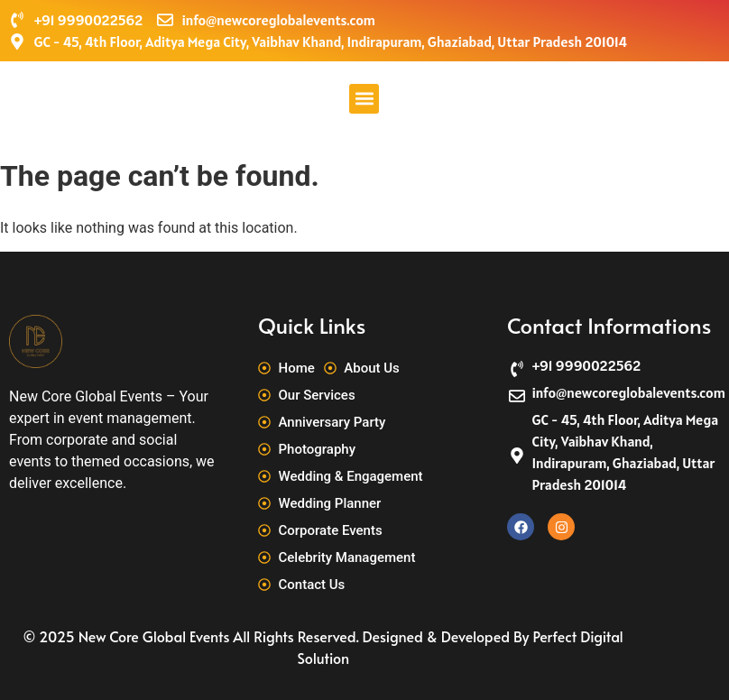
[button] (364, 99)
